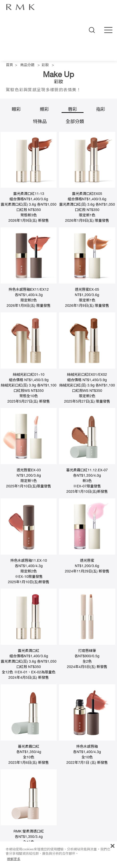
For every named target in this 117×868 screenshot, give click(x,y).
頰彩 (44, 110)
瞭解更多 (14, 859)
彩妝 (45, 65)
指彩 (101, 110)
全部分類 (75, 122)
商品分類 (27, 65)
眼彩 (16, 110)
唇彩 (73, 110)
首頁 (9, 65)
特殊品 (40, 122)
